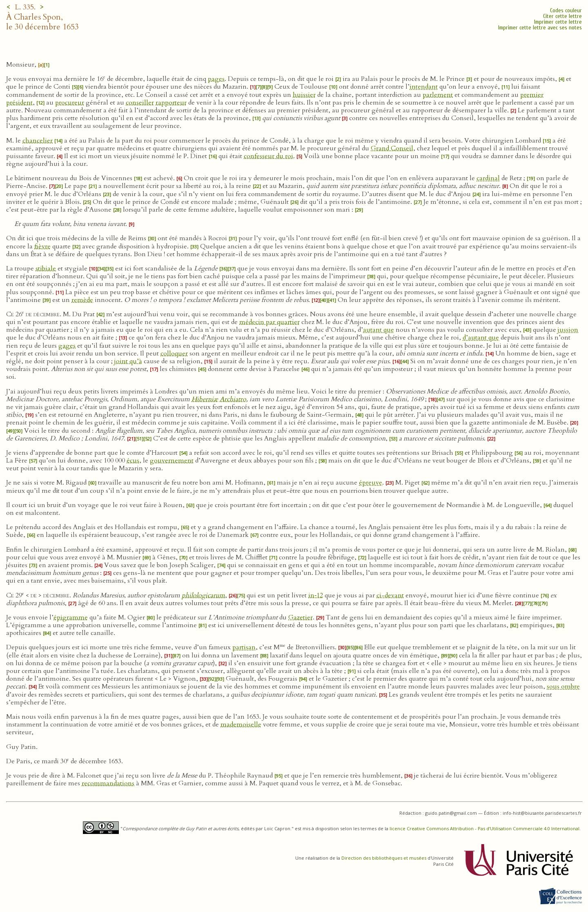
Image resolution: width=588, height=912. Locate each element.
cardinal (488, 178)
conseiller (140, 103)
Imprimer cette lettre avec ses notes (540, 28)
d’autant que (481, 338)
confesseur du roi (268, 156)
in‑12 (316, 595)
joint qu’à (128, 361)
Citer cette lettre (562, 16)
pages (216, 79)
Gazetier (301, 617)
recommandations (108, 783)
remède (82, 300)
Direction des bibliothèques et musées (384, 858)
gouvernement (172, 460)
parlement (438, 95)
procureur (70, 103)
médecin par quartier (269, 322)
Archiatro (233, 399)
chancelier (38, 141)
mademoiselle (241, 724)
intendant (424, 87)
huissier (304, 95)
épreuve (371, 483)
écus (133, 460)
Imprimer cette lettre (558, 22)
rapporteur (171, 103)
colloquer (174, 353)
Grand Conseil (392, 148)
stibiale (46, 268)
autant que (379, 330)
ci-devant (390, 595)
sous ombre (563, 686)
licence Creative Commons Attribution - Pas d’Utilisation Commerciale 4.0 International (484, 828)
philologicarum (203, 595)
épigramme (71, 617)
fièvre (42, 246)
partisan (244, 647)
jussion (568, 330)
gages (67, 346)
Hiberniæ (205, 399)
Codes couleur (566, 10)
